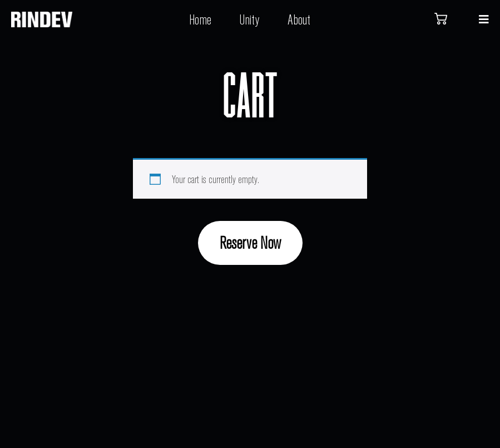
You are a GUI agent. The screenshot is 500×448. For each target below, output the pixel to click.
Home (200, 19)
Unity (249, 19)
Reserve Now (250, 242)
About (299, 19)
